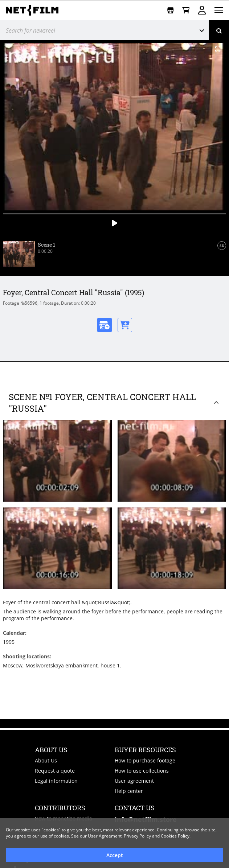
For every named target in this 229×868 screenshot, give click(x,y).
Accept (115, 855)
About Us (46, 760)
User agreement (134, 781)
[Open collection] (170, 10)
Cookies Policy (175, 836)
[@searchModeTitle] (94, 30)
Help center (129, 791)
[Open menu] (219, 10)
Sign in (202, 10)
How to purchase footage (145, 760)
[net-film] (35, 10)
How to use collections (142, 771)
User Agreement (105, 836)
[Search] (219, 30)
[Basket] (186, 10)
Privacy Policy (137, 836)
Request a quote (55, 771)
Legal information (56, 781)
